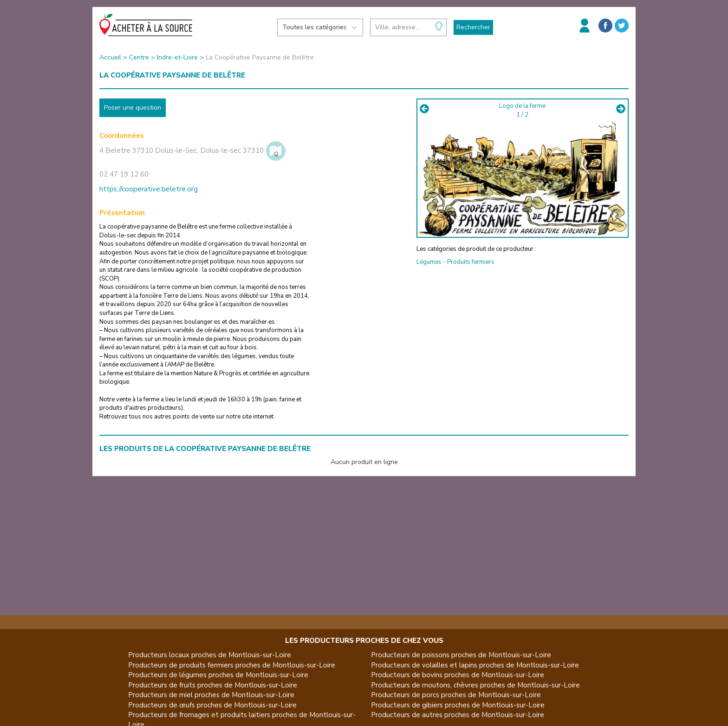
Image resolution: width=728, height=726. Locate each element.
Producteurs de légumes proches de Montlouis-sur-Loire (218, 675)
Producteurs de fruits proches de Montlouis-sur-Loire (213, 685)
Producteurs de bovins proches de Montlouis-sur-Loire (458, 675)
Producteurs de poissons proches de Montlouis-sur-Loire (461, 655)
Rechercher (473, 27)
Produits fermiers (471, 262)
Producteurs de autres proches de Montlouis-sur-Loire (458, 715)
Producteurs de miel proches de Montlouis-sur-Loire (211, 695)
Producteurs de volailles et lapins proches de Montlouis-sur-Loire (475, 665)
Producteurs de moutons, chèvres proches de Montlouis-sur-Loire (475, 685)
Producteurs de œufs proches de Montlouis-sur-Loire (212, 705)
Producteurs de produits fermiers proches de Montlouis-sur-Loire (232, 665)
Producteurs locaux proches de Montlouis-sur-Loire (210, 655)
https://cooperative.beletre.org (149, 189)
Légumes (429, 262)
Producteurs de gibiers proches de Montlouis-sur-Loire (458, 705)
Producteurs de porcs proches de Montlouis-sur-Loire (456, 695)
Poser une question (133, 108)
